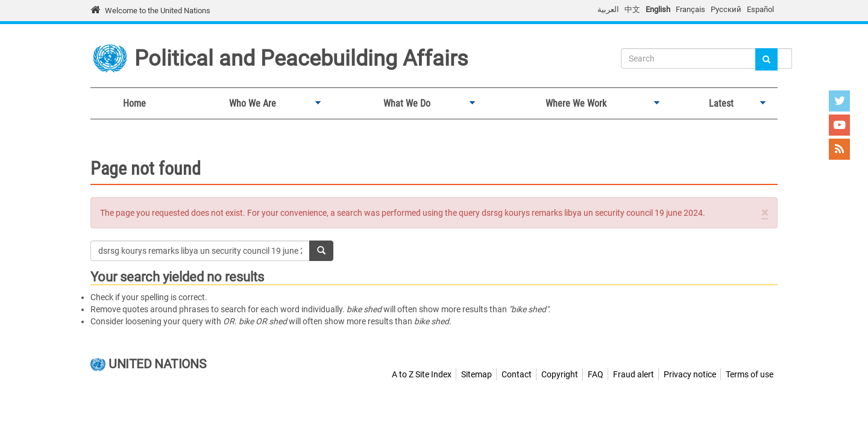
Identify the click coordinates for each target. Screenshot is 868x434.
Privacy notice (690, 374)
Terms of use (750, 374)
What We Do (404, 104)
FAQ (596, 374)
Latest (719, 104)
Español (760, 9)
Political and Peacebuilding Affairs (301, 58)
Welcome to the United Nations (158, 11)
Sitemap (476, 374)
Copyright (560, 374)
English (658, 9)
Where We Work (573, 104)
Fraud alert (634, 374)
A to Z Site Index (422, 374)
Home (134, 103)
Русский (726, 9)
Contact (517, 374)
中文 (632, 9)
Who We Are (250, 104)
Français (690, 9)
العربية (608, 9)
